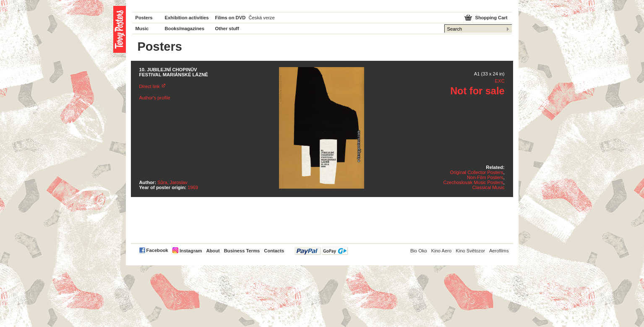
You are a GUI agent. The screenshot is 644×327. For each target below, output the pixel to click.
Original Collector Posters (477, 172)
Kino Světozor (470, 251)
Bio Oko (419, 251)
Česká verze (262, 18)
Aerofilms (499, 251)
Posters (144, 18)
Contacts (274, 251)
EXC (499, 81)
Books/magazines (185, 29)
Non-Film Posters (485, 177)
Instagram (191, 251)
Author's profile (155, 98)
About (213, 251)
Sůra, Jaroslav (172, 182)
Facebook (157, 250)
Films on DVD (231, 18)
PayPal (321, 251)
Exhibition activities (187, 18)
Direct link (150, 86)
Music (142, 29)
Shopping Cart (491, 18)
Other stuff (227, 29)
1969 (193, 187)
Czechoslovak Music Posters (473, 182)
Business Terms (242, 251)
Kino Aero (442, 251)
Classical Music (488, 187)
